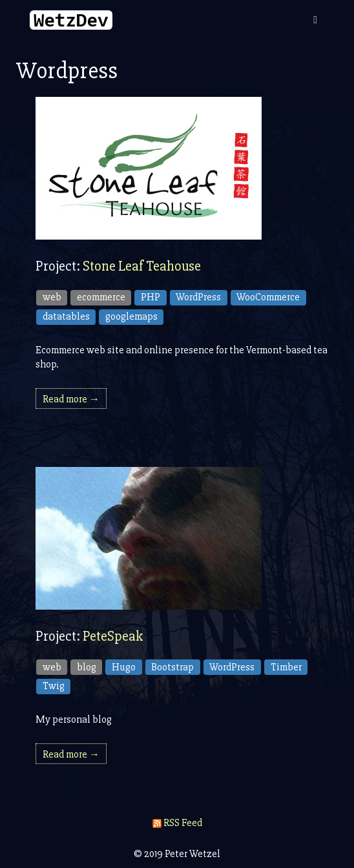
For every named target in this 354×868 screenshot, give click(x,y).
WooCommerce (268, 297)
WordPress (198, 297)
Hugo (124, 667)
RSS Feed (177, 823)
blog (87, 667)
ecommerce (101, 297)
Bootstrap (172, 667)
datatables (66, 316)
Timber (286, 667)
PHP (151, 297)
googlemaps (131, 316)
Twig (54, 686)
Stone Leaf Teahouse (142, 266)
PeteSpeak (113, 636)
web (52, 297)
